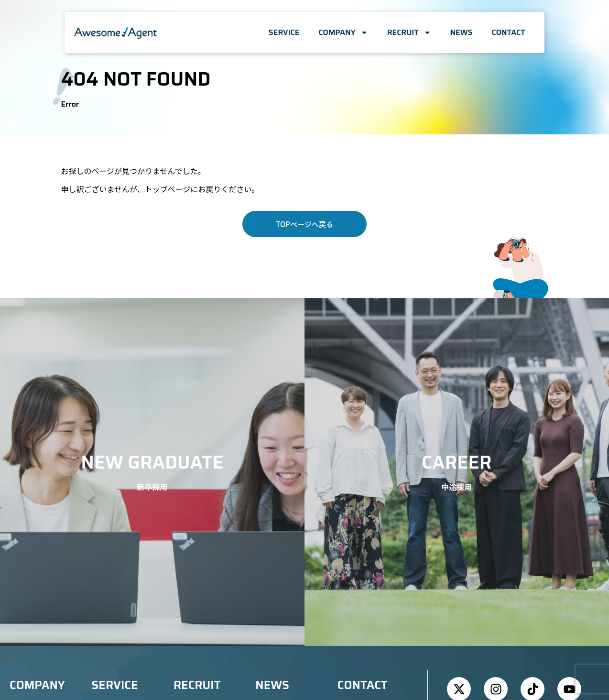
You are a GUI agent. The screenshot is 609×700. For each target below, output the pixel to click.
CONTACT (509, 32)
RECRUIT (409, 33)
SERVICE (284, 32)
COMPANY (343, 33)
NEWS (462, 32)
